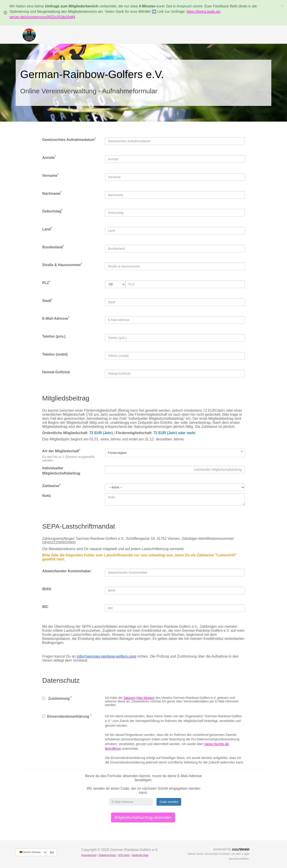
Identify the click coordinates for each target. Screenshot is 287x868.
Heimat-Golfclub (56, 372)
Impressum (89, 855)
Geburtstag (52, 211)
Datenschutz (107, 855)
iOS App (124, 855)
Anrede (49, 157)
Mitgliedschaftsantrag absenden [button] (143, 818)
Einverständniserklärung (67, 716)
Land (47, 229)
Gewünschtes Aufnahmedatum (69, 139)
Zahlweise (51, 486)
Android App (140, 855)
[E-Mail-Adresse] (131, 802)
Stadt (47, 301)
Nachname (52, 193)
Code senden (169, 802)
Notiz (47, 496)
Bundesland (53, 247)
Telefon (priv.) (54, 336)
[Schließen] (282, 5)
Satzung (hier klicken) (139, 698)
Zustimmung (57, 698)
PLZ (46, 283)
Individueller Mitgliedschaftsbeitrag (61, 471)
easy (241, 849)
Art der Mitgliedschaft (61, 451)
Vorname (50, 175)
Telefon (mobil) (55, 354)
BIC (45, 607)
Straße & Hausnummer (62, 265)
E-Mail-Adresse (56, 318)
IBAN (47, 589)
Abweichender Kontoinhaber (67, 571)
